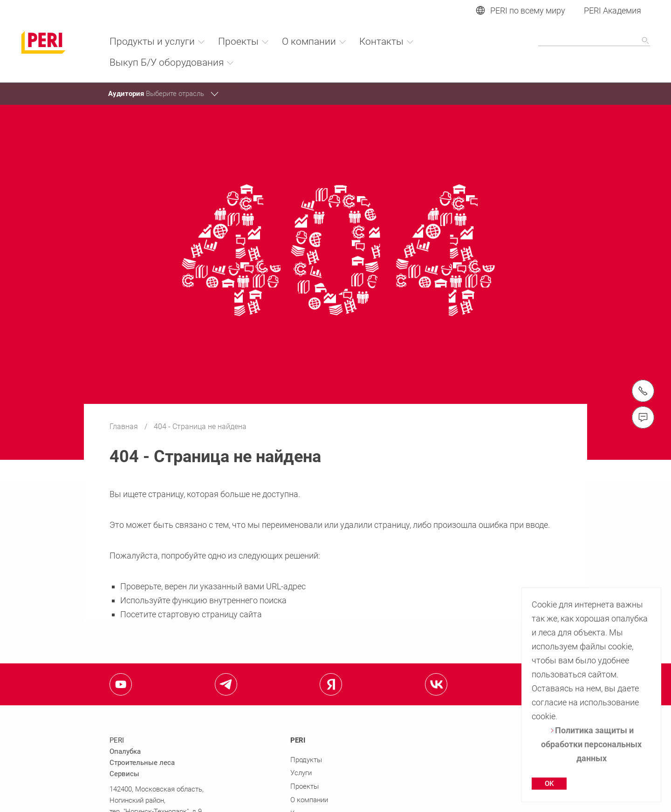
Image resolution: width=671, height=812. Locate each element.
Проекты (244, 41)
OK (549, 784)
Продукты (306, 760)
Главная (125, 426)
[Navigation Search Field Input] (594, 41)
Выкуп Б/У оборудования (172, 62)
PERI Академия (613, 10)
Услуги (301, 773)
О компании (314, 41)
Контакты (387, 41)
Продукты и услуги (157, 41)
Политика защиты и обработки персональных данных (591, 744)
